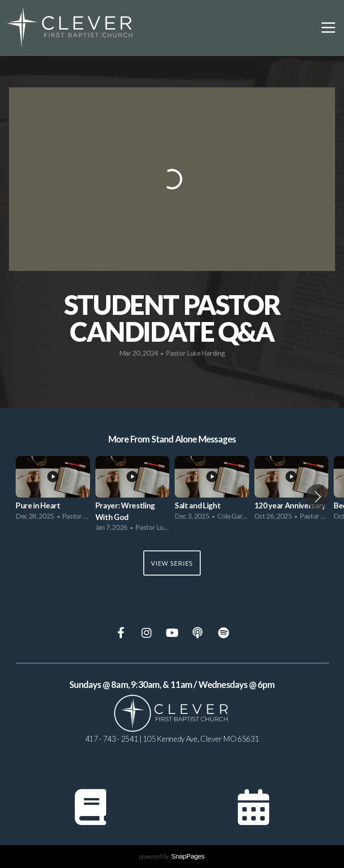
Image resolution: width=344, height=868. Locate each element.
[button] (318, 497)
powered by (172, 856)
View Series (172, 563)
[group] (53, 491)
